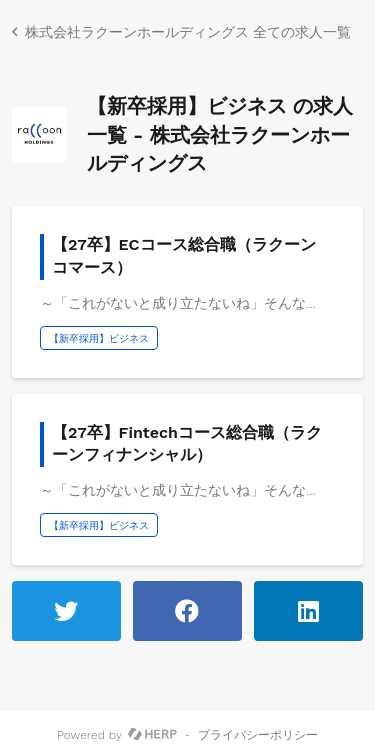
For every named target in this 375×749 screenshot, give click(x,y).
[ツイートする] (66, 611)
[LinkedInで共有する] (308, 611)
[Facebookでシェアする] (187, 611)
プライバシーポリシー (258, 735)
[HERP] (152, 735)
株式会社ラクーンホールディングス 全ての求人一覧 (188, 32)
